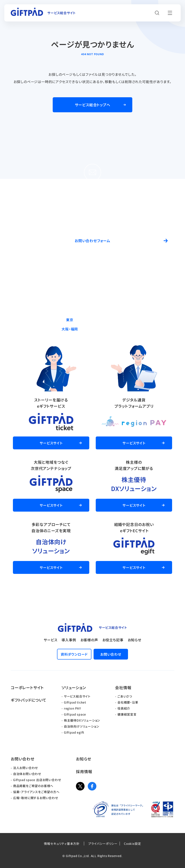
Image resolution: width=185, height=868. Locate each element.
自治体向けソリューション (82, 726)
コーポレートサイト (27, 687)
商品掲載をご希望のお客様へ (33, 786)
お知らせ (135, 640)
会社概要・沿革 (128, 702)
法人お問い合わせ (25, 768)
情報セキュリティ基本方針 (62, 844)
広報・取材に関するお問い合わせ (36, 798)
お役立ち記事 (113, 640)
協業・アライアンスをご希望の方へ (36, 792)
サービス (50, 640)
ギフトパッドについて (29, 700)
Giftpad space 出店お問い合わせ (37, 780)
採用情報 (84, 771)
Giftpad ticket (75, 702)
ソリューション (74, 687)
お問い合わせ (23, 759)
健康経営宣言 (127, 714)
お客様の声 (89, 640)
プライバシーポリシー (103, 844)
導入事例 (69, 640)
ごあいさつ (125, 696)
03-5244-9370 (102, 320)
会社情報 (123, 687)
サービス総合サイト (77, 696)
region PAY (72, 708)
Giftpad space (75, 714)
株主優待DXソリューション (82, 720)
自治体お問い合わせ (27, 774)
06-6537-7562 (102, 329)
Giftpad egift (74, 732)
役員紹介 (124, 708)
